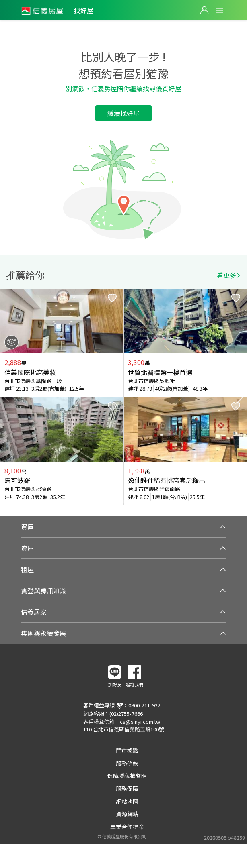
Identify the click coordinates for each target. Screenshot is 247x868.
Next (241, 397)
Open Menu (220, 11)
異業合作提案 (127, 827)
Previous (6, 397)
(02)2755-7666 (126, 714)
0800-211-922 (144, 705)
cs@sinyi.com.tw (140, 722)
